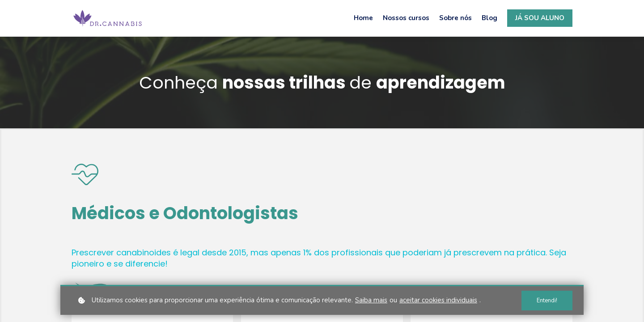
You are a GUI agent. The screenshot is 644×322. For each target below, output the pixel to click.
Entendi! (547, 301)
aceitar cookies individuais (438, 300)
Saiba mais (371, 300)
